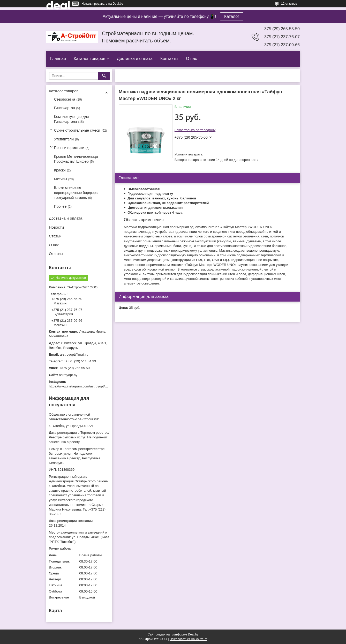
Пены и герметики (69, 148)
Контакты (169, 59)
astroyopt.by (68, 375)
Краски (60, 170)
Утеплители (64, 139)
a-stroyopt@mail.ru (74, 354)
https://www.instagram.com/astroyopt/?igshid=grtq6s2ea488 (93, 386)
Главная (58, 59)
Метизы (61, 179)
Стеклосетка (65, 99)
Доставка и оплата (135, 59)
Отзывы (56, 254)
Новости (56, 227)
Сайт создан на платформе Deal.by (173, 634)
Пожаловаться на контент (188, 639)
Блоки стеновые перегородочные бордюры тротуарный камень (76, 193)
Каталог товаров (89, 59)
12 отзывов (289, 4)
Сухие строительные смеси (77, 130)
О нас (191, 59)
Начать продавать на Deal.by (102, 4)
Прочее (60, 206)
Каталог (232, 16)
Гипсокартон (65, 108)
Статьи (55, 236)
